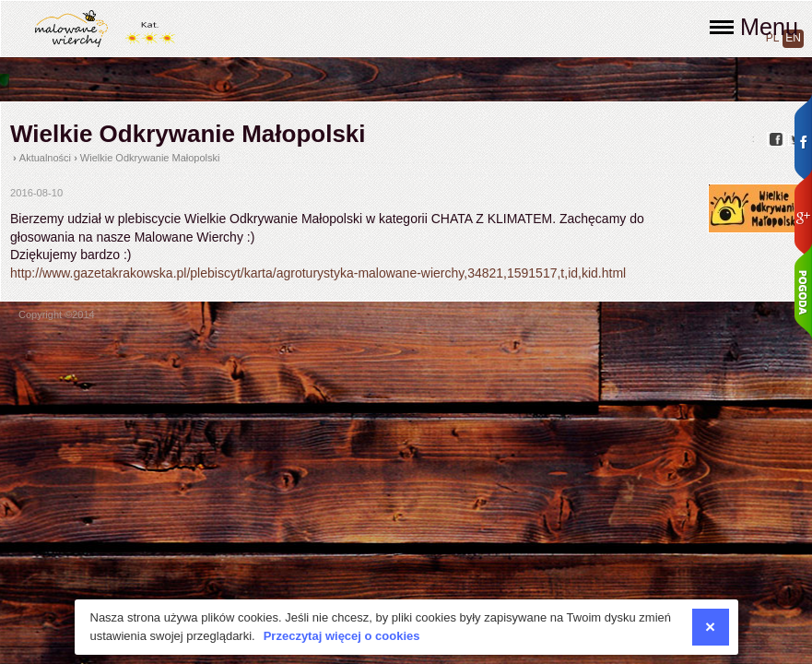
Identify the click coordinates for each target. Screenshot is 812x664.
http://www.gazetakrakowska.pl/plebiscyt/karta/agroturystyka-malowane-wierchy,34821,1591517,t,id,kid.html (318, 273)
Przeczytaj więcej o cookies (342, 636)
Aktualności (45, 158)
